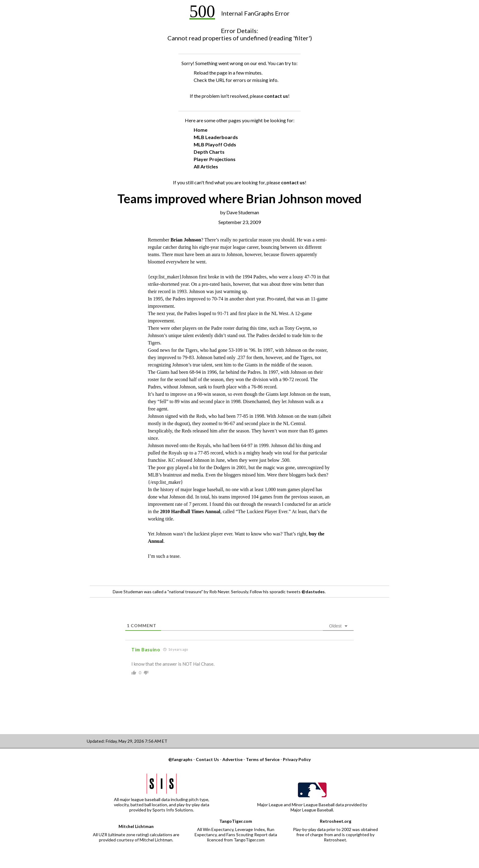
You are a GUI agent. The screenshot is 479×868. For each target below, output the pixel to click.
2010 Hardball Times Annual (190, 511)
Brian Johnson (186, 240)
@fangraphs (180, 759)
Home (201, 130)
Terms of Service (263, 759)
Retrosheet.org (336, 821)
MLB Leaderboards (216, 137)
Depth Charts (209, 152)
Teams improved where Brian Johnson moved (239, 199)
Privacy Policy (297, 759)
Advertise (232, 759)
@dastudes (313, 592)
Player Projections (215, 159)
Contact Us (207, 759)
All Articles (206, 166)
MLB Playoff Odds (215, 144)
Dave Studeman (243, 212)
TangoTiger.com (236, 821)
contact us (276, 96)
